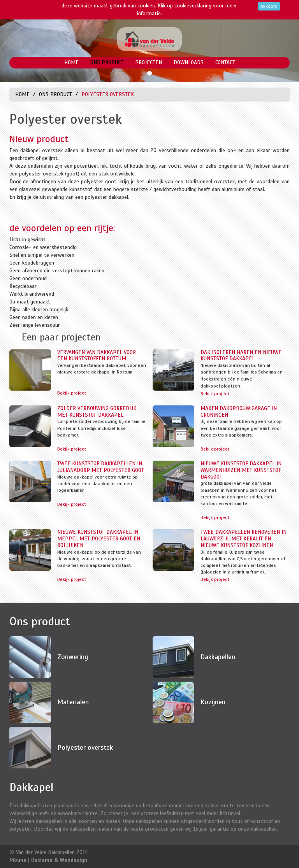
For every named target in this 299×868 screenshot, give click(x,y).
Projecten (149, 62)
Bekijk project (72, 393)
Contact (225, 62)
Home (71, 62)
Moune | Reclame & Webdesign (48, 860)
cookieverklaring (193, 6)
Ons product (107, 62)
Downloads (189, 62)
